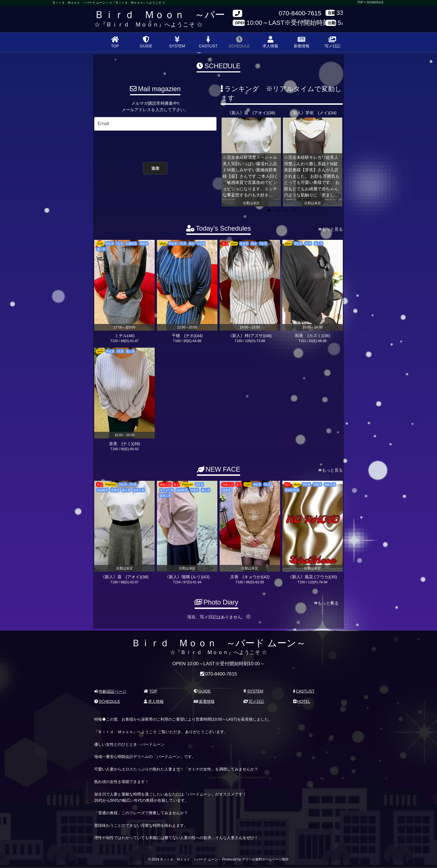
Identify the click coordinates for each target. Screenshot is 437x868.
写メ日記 (332, 42)
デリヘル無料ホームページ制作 (265, 859)
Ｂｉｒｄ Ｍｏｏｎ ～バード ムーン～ (186, 15)
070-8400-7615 (300, 14)
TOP (115, 42)
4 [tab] (294, 211)
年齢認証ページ (110, 691)
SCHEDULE (375, 2)
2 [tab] (278, 211)
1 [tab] (269, 211)
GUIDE (146, 42)
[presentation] (152, 145)
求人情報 (270, 42)
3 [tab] (286, 211)
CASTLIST (208, 42)
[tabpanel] (251, 158)
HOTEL (302, 701)
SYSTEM (177, 42)
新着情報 (302, 42)
